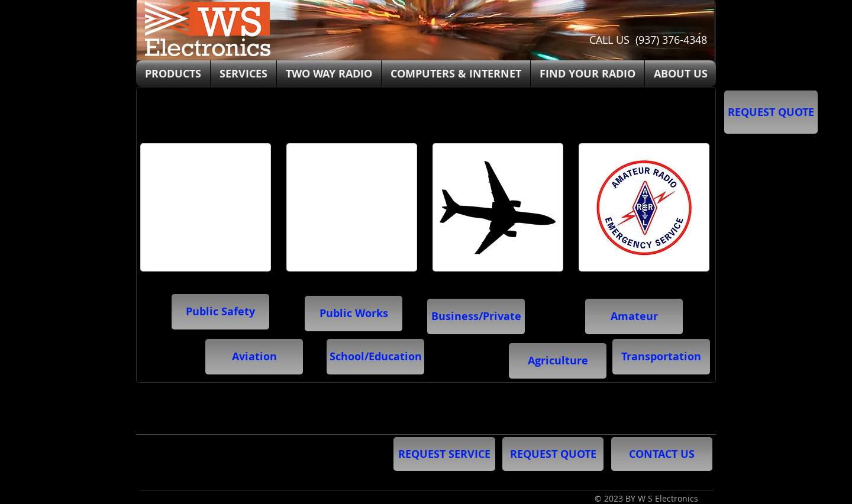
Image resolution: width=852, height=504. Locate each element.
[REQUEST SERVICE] (444, 454)
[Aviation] (254, 357)
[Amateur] (634, 316)
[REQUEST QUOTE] (771, 112)
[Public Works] (354, 314)
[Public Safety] (220, 312)
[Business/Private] (476, 316)
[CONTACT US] (662, 454)
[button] (375, 357)
